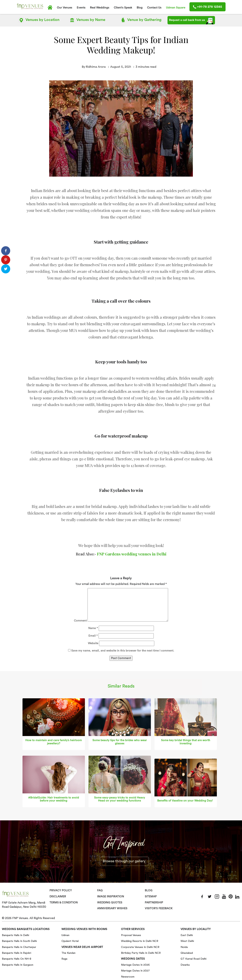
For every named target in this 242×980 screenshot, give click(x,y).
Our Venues (65, 8)
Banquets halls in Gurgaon (18, 964)
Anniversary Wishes (112, 908)
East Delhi (187, 935)
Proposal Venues (131, 935)
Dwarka (185, 964)
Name (93, 628)
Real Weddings (100, 8)
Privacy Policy (61, 890)
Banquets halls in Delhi (16, 935)
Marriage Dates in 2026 (135, 964)
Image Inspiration (111, 896)
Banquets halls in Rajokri (17, 952)
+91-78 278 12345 (207, 7)
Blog (140, 8)
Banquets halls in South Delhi (19, 941)
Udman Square (176, 8)
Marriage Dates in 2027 (135, 970)
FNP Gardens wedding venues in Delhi (132, 553)
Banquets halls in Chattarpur (19, 947)
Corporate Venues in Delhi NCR (140, 947)
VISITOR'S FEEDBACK (159, 908)
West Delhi (187, 941)
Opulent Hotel (70, 941)
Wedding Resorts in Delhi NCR (140, 941)
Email (93, 635)
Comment (80, 620)
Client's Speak (123, 8)
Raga (64, 958)
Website (93, 643)
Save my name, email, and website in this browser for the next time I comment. (123, 650)
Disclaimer (58, 896)
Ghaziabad (187, 952)
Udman (65, 935)
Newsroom (128, 976)
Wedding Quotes (110, 902)
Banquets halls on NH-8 (17, 958)
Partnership (154, 902)
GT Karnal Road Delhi (194, 958)
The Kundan (68, 952)
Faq (100, 890)
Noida (184, 947)
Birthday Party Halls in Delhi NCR (141, 952)
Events (81, 8)
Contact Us (154, 8)
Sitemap (151, 896)
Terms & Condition (64, 902)
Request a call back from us (191, 21)
